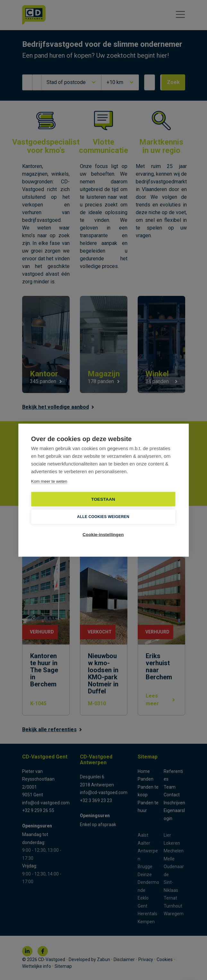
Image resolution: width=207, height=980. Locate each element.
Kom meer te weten (49, 481)
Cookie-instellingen (103, 534)
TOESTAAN (103, 499)
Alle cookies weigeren (103, 517)
